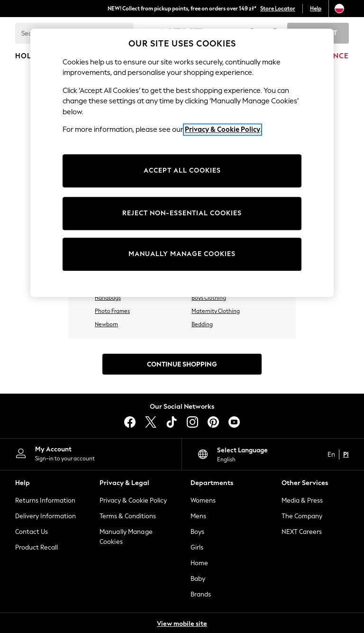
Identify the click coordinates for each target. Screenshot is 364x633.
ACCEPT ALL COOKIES (182, 170)
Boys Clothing (209, 298)
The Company (302, 516)
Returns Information (45, 500)
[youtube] (234, 422)
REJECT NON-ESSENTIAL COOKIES (182, 213)
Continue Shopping (182, 364)
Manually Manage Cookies (126, 537)
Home (199, 563)
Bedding (202, 324)
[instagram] (192, 422)
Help (316, 9)
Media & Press (302, 500)
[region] (182, 163)
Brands (201, 594)
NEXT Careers (302, 532)
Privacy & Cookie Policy (133, 500)
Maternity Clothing (216, 311)
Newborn (106, 324)
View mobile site (182, 624)
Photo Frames (112, 311)
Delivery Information (45, 516)
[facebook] (130, 422)
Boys (197, 532)
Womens (203, 500)
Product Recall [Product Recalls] (36, 547)
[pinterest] (213, 422)
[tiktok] (172, 422)
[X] (151, 422)
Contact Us (32, 532)
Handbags (108, 298)
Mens (198, 516)
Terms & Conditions (128, 516)
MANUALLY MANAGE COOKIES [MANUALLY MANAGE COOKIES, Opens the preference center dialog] (182, 254)
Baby (198, 579)
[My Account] (91, 453)
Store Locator (278, 9)
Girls (197, 547)
